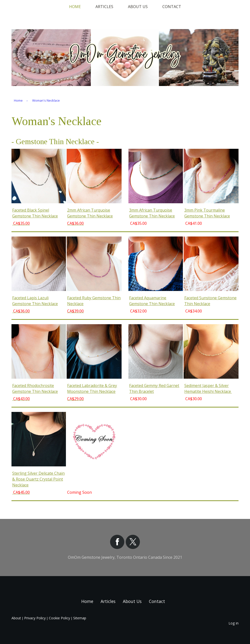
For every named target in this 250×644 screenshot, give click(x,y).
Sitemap (80, 618)
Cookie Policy (59, 618)
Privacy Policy (35, 618)
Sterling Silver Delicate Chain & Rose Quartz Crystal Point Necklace (38, 479)
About (16, 618)
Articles (104, 7)
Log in (234, 623)
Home (75, 7)
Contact (172, 7)
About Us (138, 7)
